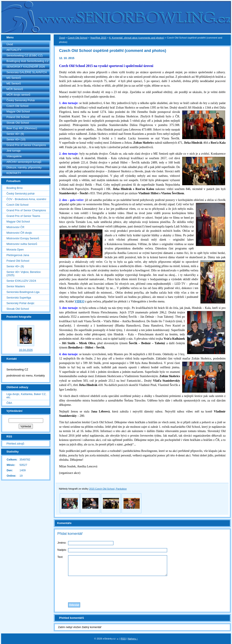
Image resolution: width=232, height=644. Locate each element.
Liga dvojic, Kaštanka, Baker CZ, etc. (26, 396)
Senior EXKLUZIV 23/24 (21, 281)
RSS (123, 639)
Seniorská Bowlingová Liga (23, 292)
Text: (60, 557)
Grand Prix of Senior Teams (23, 216)
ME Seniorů (14, 83)
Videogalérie (14, 156)
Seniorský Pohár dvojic (20, 303)
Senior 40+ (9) (15, 134)
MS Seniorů (14, 78)
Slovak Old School (18, 123)
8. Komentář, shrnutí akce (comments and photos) (137, 38)
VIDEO (79, 301)
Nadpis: (62, 550)
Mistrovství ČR (15, 227)
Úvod (10, 44)
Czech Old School (17, 106)
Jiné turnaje (14, 151)
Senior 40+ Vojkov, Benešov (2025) (24, 274)
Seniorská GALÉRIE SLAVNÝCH (27, 72)
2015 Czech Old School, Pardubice (108, 489)
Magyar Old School (18, 111)
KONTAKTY (14, 173)
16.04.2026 (26, 350)
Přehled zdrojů (15, 444)
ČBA (9, 403)
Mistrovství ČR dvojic (19, 233)
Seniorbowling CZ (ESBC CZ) (25, 55)
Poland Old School (18, 117)
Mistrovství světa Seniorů (22, 244)
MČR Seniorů (15, 89)
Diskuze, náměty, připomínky (24, 167)
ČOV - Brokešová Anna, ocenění (26, 199)
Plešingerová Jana (18, 255)
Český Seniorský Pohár (21, 100)
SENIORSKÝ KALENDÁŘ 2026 (26, 67)
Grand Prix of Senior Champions (26, 145)
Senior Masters (16, 286)
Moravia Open (15, 250)
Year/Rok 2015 (98, 38)
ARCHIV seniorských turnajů (24, 162)
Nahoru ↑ (133, 639)
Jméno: (62, 543)
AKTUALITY (14, 50)
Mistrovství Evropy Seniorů (23, 238)
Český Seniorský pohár (21, 194)
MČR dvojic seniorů (18, 95)
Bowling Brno (14, 188)
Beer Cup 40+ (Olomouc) (22, 128)
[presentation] (142, 588)
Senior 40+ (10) (16, 139)
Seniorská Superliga (19, 298)
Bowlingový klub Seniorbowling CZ (27, 61)
